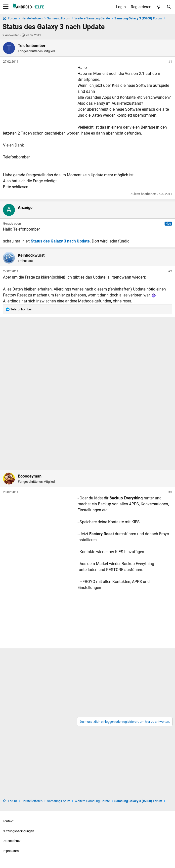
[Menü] (6, 7)
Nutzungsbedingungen (18, 831)
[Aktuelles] (159, 7)
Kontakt (8, 821)
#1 (170, 62)
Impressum (11, 851)
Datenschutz (11, 841)
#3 (170, 492)
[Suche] (169, 7)
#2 (170, 271)
